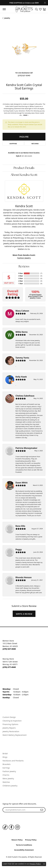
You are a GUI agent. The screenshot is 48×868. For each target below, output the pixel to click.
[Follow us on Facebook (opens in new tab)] (11, 827)
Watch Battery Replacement (15, 735)
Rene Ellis (20, 526)
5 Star (21, 273)
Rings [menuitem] (5, 757)
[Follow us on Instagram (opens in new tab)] (17, 827)
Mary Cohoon (22, 311)
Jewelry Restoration (11, 731)
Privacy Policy (31, 840)
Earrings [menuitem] (6, 768)
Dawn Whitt (22, 483)
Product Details (24, 168)
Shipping (13, 144)
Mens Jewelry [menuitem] (8, 779)
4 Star (21, 276)
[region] (24, 48)
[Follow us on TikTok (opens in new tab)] (5, 827)
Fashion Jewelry (24, 258)
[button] (36, 9)
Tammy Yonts (22, 358)
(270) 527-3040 (24, 75)
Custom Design (9, 717)
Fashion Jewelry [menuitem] (9, 771)
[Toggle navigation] (4, 9)
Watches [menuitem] (6, 782)
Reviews (24, 267)
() (41, 273)
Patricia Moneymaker (26, 448)
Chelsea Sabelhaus (25, 396)
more (26, 115)
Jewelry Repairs (9, 728)
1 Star (21, 284)
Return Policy (17, 840)
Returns (35, 144)
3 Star (21, 278)
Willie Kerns (22, 332)
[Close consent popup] (44, 864)
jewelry (7, 18)
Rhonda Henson (24, 577)
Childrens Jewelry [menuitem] (10, 786)
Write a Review (24, 614)
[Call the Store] (9, 649)
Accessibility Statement (24, 850)
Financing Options (10, 724)
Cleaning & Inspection (12, 721)
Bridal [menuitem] (5, 754)
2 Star (21, 281)
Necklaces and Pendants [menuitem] (13, 761)
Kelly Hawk (21, 377)
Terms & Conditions (24, 845)
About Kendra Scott (24, 175)
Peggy (19, 549)
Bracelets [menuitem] (7, 764)
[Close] (45, 3)
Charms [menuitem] (6, 775)
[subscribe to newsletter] (42, 810)
